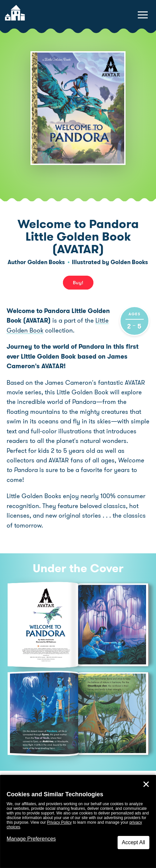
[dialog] (78, 822)
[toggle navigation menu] (143, 15)
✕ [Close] (146, 784)
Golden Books (46, 262)
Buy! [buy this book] (78, 283)
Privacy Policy (59, 822)
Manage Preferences (31, 839)
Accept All (133, 842)
